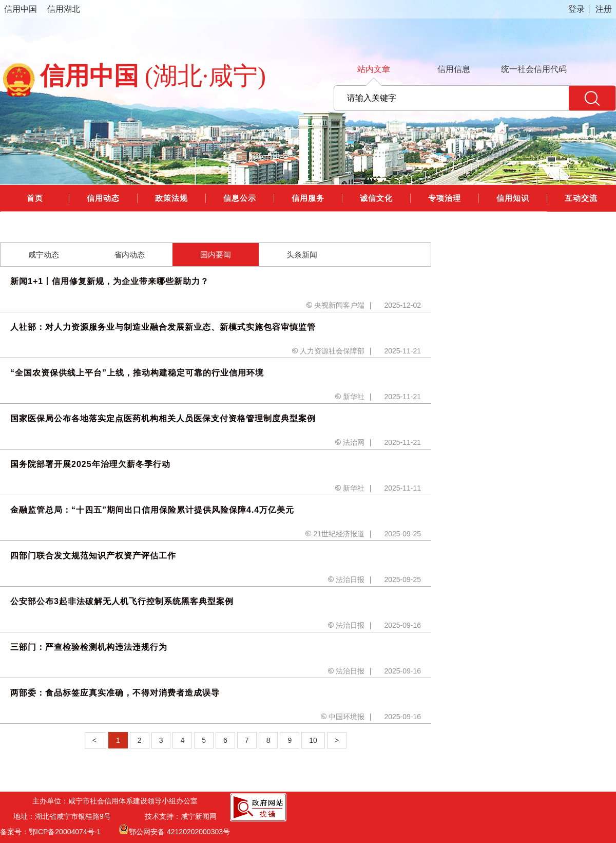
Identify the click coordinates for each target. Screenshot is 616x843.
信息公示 (240, 198)
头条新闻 (302, 255)
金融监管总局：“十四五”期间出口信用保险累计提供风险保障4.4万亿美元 (152, 510)
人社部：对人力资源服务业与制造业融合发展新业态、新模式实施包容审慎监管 (163, 327)
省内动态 (129, 255)
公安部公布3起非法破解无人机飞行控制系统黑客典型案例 (122, 601)
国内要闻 (216, 255)
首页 (35, 198)
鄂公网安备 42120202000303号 (174, 829)
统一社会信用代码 (534, 69)
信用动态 (103, 198)
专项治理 (445, 198)
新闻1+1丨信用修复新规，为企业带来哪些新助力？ (110, 281)
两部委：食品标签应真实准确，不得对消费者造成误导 (115, 693)
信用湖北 (64, 9)
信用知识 (513, 198)
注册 (604, 9)
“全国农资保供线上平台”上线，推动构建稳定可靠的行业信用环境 (137, 373)
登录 (576, 9)
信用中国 (21, 9)
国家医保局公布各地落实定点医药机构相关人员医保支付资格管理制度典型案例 (163, 418)
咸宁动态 (44, 255)
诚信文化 (376, 198)
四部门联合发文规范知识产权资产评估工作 (93, 556)
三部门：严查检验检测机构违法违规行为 (89, 647)
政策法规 (171, 198)
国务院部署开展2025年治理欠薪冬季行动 (90, 464)
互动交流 (581, 198)
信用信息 (454, 69)
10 (313, 740)
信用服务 (308, 198)
